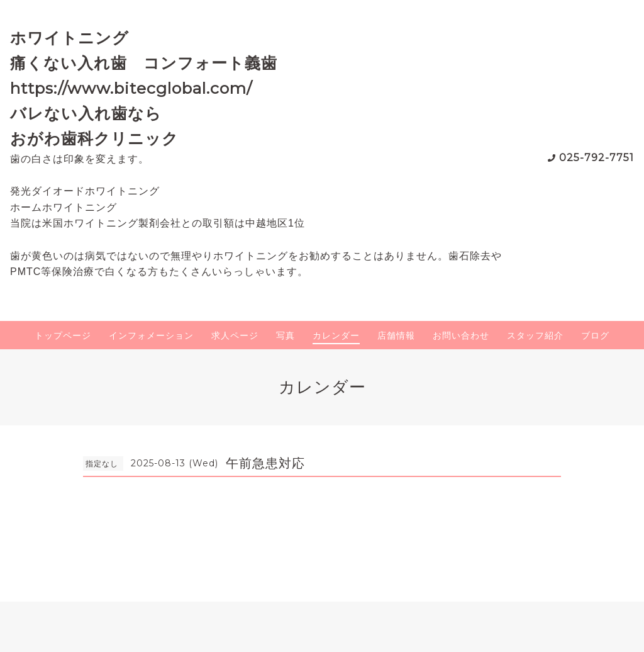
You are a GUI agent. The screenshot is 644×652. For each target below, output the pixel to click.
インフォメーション (151, 335)
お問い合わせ (461, 335)
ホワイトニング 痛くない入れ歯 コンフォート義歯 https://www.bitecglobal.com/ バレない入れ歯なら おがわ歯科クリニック (152, 88)
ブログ (595, 335)
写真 (286, 335)
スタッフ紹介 (535, 335)
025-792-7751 (597, 158)
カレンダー (336, 335)
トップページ (63, 335)
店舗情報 (396, 335)
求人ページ (235, 335)
